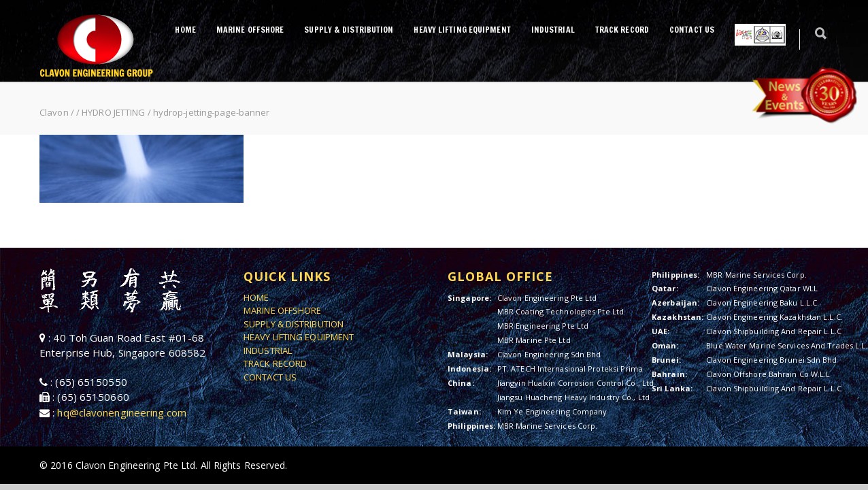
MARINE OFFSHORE (250, 30)
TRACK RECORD (622, 30)
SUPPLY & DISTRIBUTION (349, 30)
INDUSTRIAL (553, 30)
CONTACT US (692, 30)
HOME (185, 30)
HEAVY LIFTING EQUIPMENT (462, 30)
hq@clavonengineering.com (121, 412)
